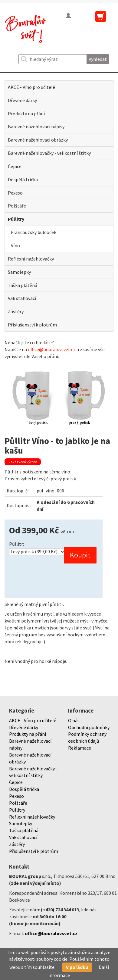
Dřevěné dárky (22, 100)
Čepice (15, 166)
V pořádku (77, 967)
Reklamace (80, 748)
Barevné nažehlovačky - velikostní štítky (49, 153)
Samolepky (19, 272)
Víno (15, 245)
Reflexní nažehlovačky (31, 259)
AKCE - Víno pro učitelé (31, 87)
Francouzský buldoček (34, 232)
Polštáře (17, 206)
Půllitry (16, 219)
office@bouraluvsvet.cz (52, 349)
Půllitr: (16, 544)
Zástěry (16, 311)
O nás (74, 720)
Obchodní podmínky (89, 727)
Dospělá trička (23, 179)
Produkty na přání (26, 114)
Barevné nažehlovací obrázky (38, 140)
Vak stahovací (22, 298)
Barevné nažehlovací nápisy (36, 126)
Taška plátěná (23, 285)
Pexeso (15, 193)
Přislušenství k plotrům (32, 325)
